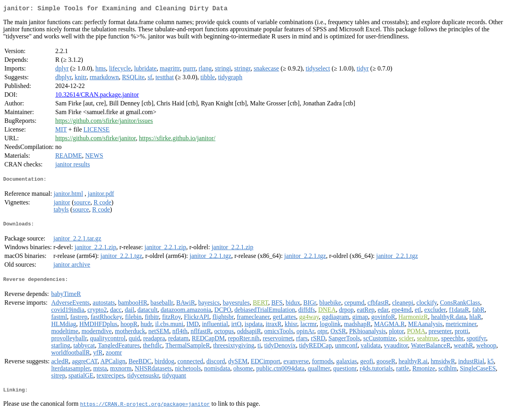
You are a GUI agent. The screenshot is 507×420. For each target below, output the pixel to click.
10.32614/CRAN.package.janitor (97, 96)
